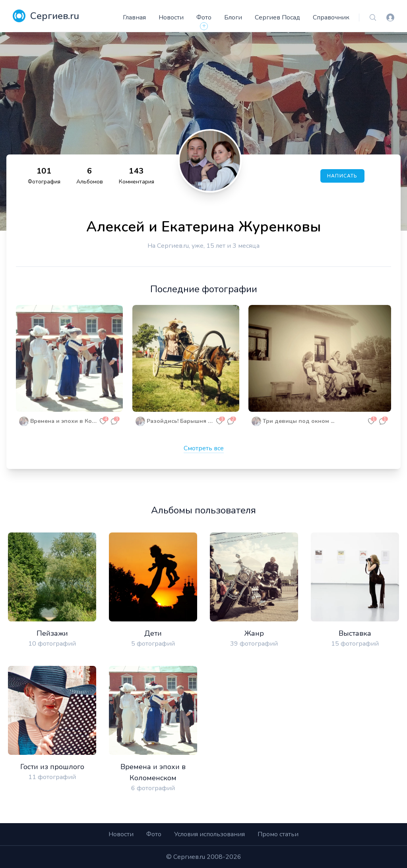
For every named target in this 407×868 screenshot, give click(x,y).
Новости (171, 17)
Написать (342, 176)
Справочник (331, 17)
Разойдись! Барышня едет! (180, 421)
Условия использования (209, 834)
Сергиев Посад (277, 17)
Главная (134, 17)
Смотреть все (204, 448)
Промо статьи (278, 834)
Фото (204, 17)
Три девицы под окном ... (298, 421)
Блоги (233, 17)
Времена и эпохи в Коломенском (64, 421)
